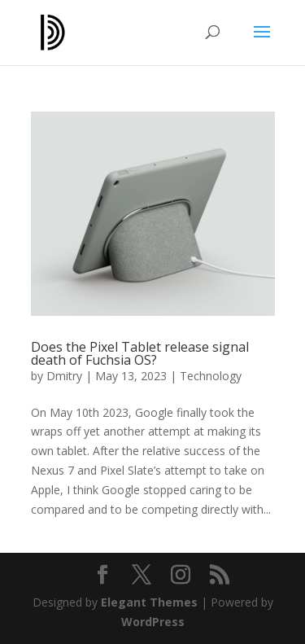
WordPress (153, 622)
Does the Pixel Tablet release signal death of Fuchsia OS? (140, 353)
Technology (211, 376)
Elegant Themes (149, 602)
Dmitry (64, 376)
